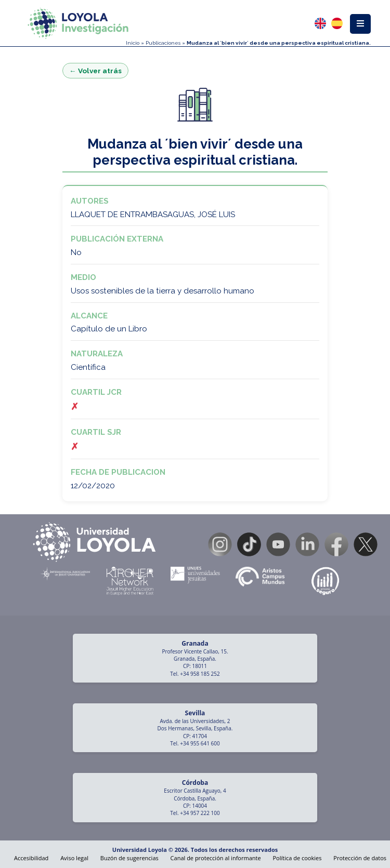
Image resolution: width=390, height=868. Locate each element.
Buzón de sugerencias (129, 858)
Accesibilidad (31, 858)
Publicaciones (163, 43)
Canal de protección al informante (216, 858)
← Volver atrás (95, 71)
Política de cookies (297, 858)
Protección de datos (360, 858)
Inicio (133, 43)
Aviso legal (74, 858)
